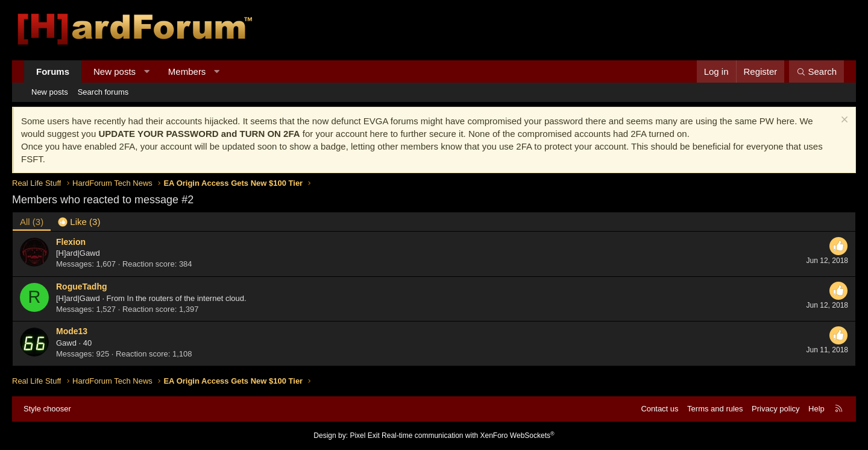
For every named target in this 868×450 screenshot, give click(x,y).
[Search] (816, 71)
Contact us (659, 409)
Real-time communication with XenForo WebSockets (468, 436)
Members (187, 71)
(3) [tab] (32, 222)
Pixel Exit (364, 436)
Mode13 (72, 331)
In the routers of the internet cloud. (187, 298)
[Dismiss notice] (843, 121)
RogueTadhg (82, 287)
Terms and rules (715, 409)
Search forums (103, 92)
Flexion (71, 242)
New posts (115, 71)
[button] (147, 71)
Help (816, 409)
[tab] (79, 222)
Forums (53, 71)
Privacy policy (775, 409)
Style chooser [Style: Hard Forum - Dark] (47, 409)
